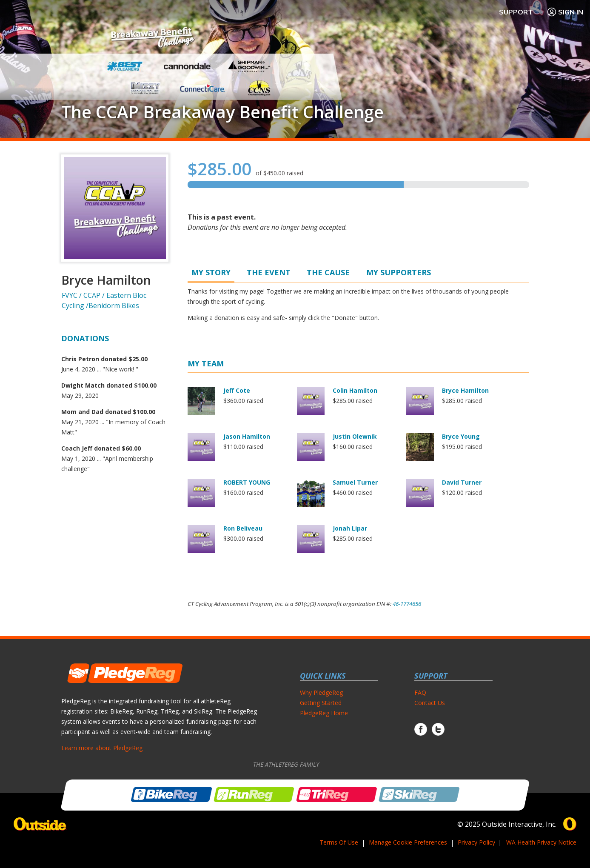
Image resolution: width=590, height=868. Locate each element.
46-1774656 (407, 604)
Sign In (565, 12)
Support (516, 12)
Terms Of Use (339, 842)
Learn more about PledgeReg (102, 748)
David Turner (462, 482)
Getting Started (321, 703)
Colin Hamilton (355, 390)
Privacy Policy (476, 842)
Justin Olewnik (355, 436)
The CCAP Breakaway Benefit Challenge (222, 112)
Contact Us (430, 703)
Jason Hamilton (247, 436)
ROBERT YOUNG (247, 482)
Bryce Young (461, 436)
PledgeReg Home (324, 713)
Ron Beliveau (243, 528)
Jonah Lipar (350, 528)
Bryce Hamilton (465, 390)
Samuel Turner (355, 482)
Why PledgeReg (321, 692)
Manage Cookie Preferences (408, 842)
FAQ (420, 692)
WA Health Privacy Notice (541, 842)
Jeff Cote (237, 390)
